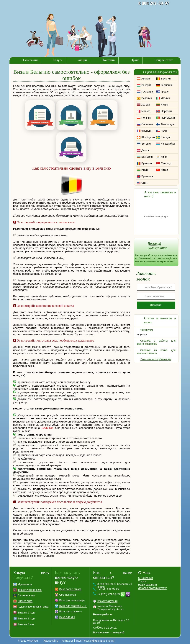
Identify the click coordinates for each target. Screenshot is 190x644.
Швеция (166, 137)
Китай (164, 170)
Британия (147, 176)
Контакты (109, 60)
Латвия (146, 105)
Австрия (146, 79)
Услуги (58, 60)
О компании (30, 60)
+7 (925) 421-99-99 (109, 594)
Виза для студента (70, 611)
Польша (146, 118)
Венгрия (146, 85)
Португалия (168, 118)
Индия (145, 170)
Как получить (67, 573)
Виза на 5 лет (26, 624)
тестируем (146, 330)
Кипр (164, 157)
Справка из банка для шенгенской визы (156, 352)
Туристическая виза (30, 590)
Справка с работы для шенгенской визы (156, 342)
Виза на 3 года (26, 619)
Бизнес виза (25, 601)
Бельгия (166, 79)
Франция (147, 131)
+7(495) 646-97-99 (108, 589)
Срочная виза (67, 595)
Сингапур (166, 163)
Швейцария (148, 137)
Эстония (146, 144)
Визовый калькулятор (158, 246)
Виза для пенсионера (72, 600)
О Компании (146, 578)
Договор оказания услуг (153, 588)
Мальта (146, 111)
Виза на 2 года (26, 613)
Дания (145, 150)
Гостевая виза (26, 595)
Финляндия (168, 124)
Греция (165, 92)
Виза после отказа (70, 589)
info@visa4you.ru (107, 601)
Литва (164, 105)
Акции (82, 60)
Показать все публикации (156, 359)
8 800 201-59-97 (154, 3)
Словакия (147, 124)
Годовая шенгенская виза (33, 607)
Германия (167, 85)
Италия (165, 98)
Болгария (147, 157)
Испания (147, 98)
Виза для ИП (67, 617)
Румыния (147, 163)
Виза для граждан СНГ (73, 606)
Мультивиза (25, 584)
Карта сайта (51, 641)
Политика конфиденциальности (95, 641)
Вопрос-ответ (164, 60)
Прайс (135, 60)
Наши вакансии (148, 585)
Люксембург (168, 144)
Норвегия (167, 111)
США (144, 183)
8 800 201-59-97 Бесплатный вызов (115, 585)
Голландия (148, 92)
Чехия (164, 131)
